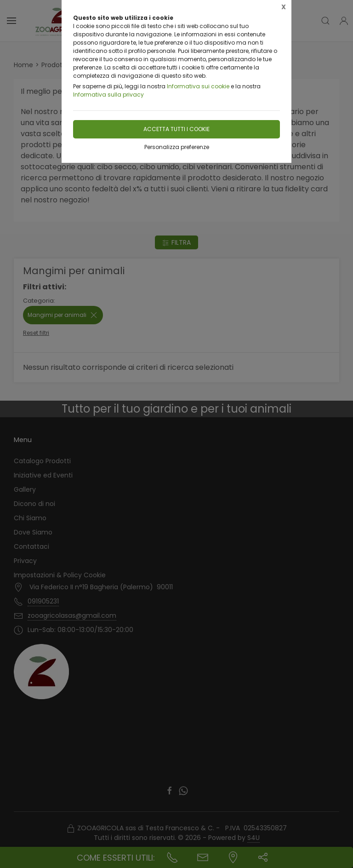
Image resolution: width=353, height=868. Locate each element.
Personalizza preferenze (177, 147)
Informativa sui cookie (198, 86)
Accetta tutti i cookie (176, 129)
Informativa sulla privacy (108, 95)
